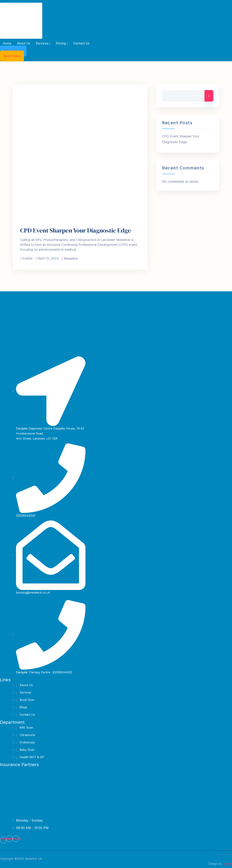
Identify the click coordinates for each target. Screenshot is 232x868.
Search (209, 96)
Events (27, 258)
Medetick (71, 259)
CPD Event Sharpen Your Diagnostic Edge (76, 230)
